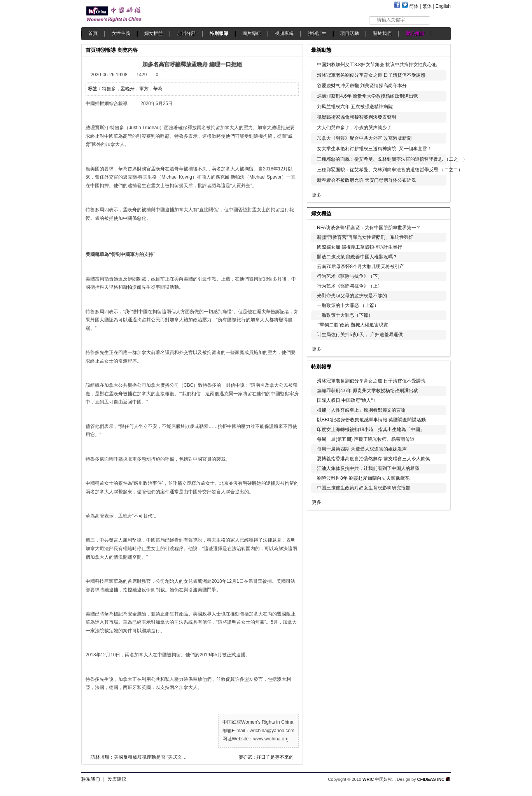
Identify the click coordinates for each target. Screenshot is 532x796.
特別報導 (219, 33)
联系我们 (91, 779)
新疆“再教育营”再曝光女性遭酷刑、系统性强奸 (365, 237)
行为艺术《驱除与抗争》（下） (350, 276)
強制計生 (317, 33)
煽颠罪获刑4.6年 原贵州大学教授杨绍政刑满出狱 (367, 96)
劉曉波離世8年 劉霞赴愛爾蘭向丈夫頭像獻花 (363, 478)
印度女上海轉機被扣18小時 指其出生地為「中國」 (371, 430)
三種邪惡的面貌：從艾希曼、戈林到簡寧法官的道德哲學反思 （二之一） (392, 159)
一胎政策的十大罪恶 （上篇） (348, 305)
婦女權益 (154, 33)
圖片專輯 (252, 33)
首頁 (93, 33)
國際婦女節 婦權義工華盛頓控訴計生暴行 (360, 247)
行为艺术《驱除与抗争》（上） (350, 286)
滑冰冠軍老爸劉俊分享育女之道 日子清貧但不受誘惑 (371, 75)
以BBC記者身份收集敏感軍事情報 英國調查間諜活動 (371, 420)
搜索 (441, 20)
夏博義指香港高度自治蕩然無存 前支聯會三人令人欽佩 (374, 459)
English (443, 6)
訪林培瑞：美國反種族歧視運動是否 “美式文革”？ (142, 757)
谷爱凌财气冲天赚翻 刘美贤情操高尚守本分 (362, 86)
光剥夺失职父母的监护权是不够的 (352, 296)
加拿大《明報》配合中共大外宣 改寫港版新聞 (364, 138)
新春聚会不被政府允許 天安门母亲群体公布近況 (367, 180)
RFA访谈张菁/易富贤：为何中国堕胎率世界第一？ (369, 228)
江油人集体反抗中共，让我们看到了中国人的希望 (368, 468)
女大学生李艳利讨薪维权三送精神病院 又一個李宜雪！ (374, 149)
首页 (91, 50)
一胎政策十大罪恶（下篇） (345, 315)
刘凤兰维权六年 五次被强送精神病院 (355, 107)
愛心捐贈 (415, 33)
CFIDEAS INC (433, 779)
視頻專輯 (284, 33)
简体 (414, 6)
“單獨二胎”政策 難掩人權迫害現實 (353, 325)
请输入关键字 (391, 20)
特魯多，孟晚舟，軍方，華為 (132, 89)
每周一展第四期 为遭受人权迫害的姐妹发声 (362, 449)
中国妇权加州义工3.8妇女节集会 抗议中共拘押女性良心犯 (377, 65)
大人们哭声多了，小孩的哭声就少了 (354, 128)
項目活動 (350, 33)
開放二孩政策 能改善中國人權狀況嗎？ (357, 257)
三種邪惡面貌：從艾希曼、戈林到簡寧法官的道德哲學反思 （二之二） (390, 170)
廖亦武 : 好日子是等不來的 (266, 757)
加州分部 (186, 33)
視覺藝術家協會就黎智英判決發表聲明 (357, 117)
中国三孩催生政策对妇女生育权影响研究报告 (364, 488)
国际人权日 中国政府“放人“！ (347, 400)
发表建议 (117, 779)
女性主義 (121, 33)
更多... (439, 213)
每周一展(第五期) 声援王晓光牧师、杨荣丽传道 (366, 439)
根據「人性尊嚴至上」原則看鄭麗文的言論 (361, 410)
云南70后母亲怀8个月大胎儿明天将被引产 (360, 267)
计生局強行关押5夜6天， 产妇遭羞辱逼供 (360, 335)
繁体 (427, 6)
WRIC (368, 779)
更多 (317, 195)
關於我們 (382, 33)
